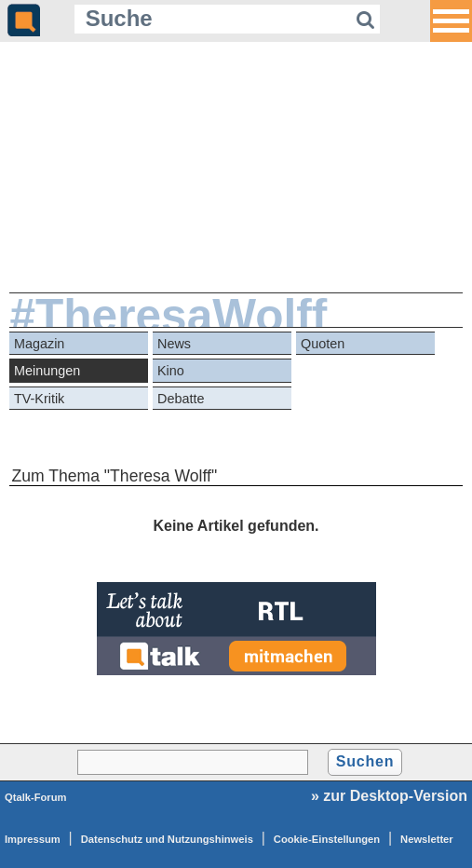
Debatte (181, 399)
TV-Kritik (39, 399)
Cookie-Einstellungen (327, 839)
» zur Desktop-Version (389, 796)
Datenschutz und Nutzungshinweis (167, 839)
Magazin (39, 344)
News (174, 344)
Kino (171, 371)
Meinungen (47, 371)
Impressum (33, 839)
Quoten (323, 344)
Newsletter (427, 839)
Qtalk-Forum (36, 797)
